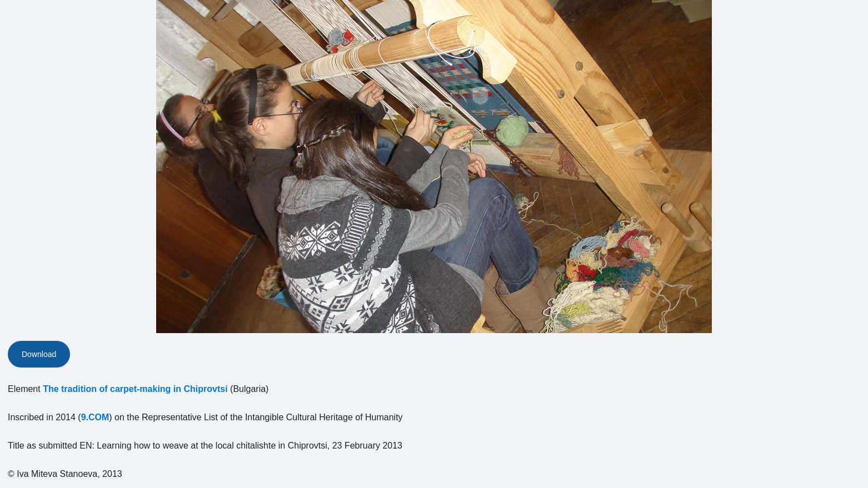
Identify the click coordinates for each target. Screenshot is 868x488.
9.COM (95, 417)
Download (39, 354)
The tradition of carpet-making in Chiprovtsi (135, 389)
